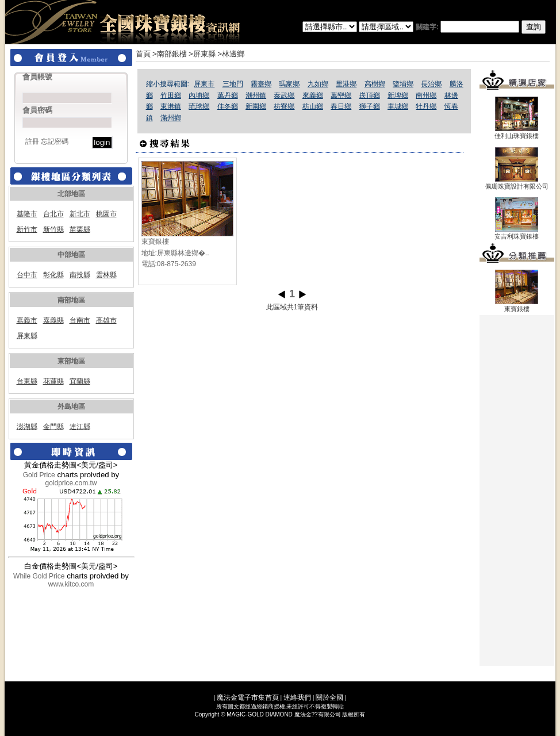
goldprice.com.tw (71, 483)
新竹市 (27, 229)
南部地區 (71, 300)
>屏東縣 (202, 54)
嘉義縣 (53, 320)
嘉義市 (27, 320)
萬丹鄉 (228, 95)
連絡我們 (297, 697)
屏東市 (204, 84)
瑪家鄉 (289, 84)
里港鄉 (346, 84)
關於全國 (329, 697)
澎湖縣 (27, 427)
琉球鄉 (199, 106)
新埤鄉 (398, 95)
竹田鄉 (171, 95)
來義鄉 (313, 95)
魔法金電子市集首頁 (248, 697)
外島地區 (71, 407)
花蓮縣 (53, 381)
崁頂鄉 (370, 95)
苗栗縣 (80, 229)
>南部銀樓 (170, 54)
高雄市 (106, 320)
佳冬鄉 (228, 106)
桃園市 (106, 214)
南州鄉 (426, 95)
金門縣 (53, 427)
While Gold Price (39, 576)
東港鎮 (171, 106)
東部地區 (71, 361)
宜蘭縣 (80, 381)
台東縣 (27, 381)
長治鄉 (431, 84)
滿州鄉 (171, 118)
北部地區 (71, 194)
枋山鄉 (313, 106)
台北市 (53, 214)
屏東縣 (27, 336)
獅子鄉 (370, 106)
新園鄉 (256, 106)
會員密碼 (37, 110)
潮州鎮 (256, 95)
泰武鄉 (284, 95)
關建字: (481, 27)
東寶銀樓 (155, 241)
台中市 (27, 275)
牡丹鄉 (426, 106)
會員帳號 (37, 77)
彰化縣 (53, 275)
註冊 (32, 141)
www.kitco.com (71, 584)
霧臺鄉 (261, 84)
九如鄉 (318, 84)
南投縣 (80, 275)
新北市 (80, 214)
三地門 (233, 84)
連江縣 (80, 427)
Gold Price (39, 475)
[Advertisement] (517, 490)
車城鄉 (398, 106)
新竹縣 (53, 229)
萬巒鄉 (341, 95)
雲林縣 (106, 275)
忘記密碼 (55, 141)
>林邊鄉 (231, 54)
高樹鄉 (375, 84)
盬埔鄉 (403, 84)
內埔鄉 (199, 95)
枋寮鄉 (284, 106)
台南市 (80, 320)
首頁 (143, 54)
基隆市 (27, 214)
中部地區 (71, 255)
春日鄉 (341, 106)
